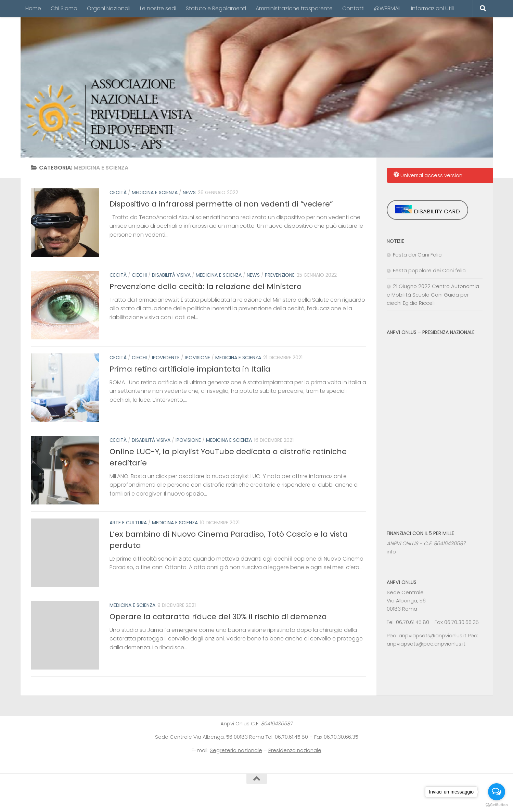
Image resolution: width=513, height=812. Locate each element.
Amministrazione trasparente (294, 8)
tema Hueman (123, 798)
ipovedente (166, 358)
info (391, 552)
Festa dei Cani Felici (418, 255)
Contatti (353, 8)
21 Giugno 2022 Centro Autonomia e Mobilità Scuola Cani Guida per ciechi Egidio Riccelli (433, 295)
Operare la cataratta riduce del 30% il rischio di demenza (218, 617)
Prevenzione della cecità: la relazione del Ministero (206, 286)
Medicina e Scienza (155, 192)
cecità (118, 192)
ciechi (139, 275)
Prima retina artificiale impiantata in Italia (190, 369)
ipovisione (197, 358)
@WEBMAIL (388, 8)
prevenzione (280, 275)
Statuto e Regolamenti (216, 8)
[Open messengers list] (497, 792)
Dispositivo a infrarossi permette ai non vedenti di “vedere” (221, 204)
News (189, 192)
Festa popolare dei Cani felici (430, 270)
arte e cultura (128, 523)
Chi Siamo (64, 8)
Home (33, 8)
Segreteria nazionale (236, 750)
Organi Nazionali (109, 8)
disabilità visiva (171, 275)
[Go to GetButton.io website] (497, 805)
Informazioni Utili (432, 8)
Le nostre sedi (158, 8)
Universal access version (428, 175)
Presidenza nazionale (295, 750)
